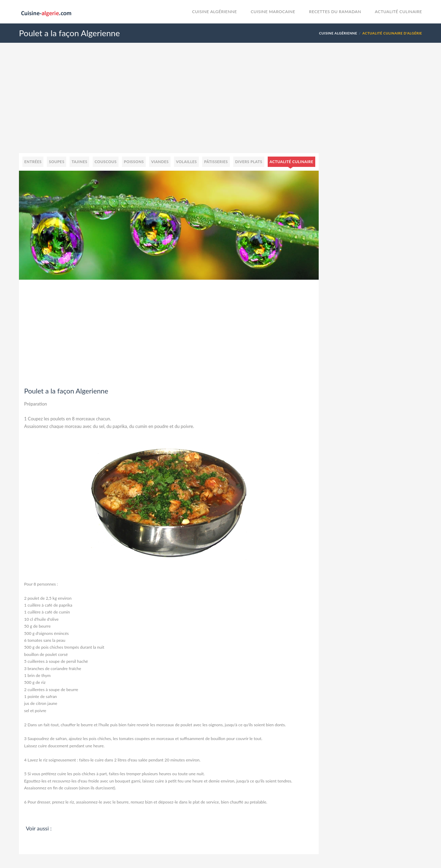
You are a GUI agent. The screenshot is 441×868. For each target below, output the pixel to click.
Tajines (79, 162)
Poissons (134, 162)
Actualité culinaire (398, 12)
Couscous (106, 162)
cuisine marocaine (273, 12)
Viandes (160, 162)
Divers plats (249, 162)
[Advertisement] (220, 105)
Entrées (33, 162)
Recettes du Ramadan (335, 12)
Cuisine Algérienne (215, 12)
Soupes (57, 162)
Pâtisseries (216, 162)
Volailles (187, 162)
